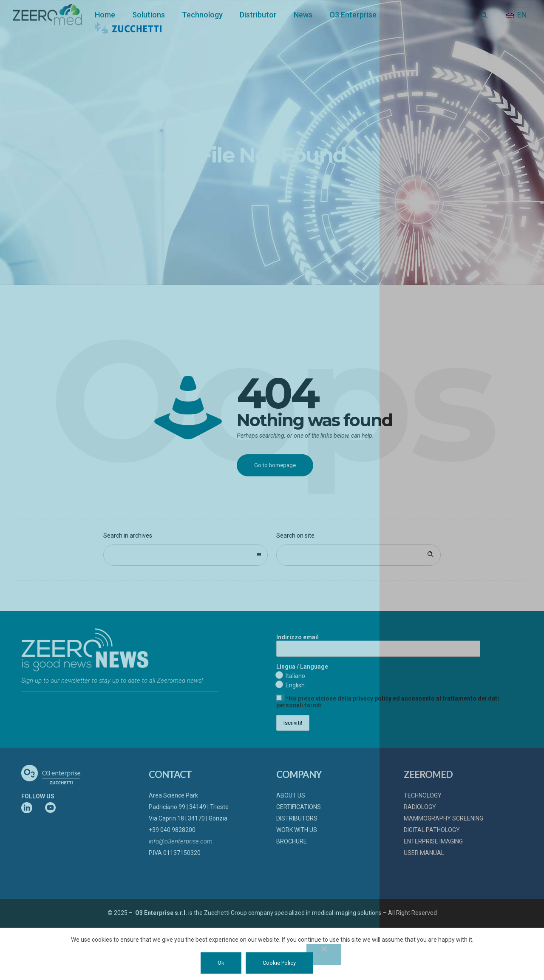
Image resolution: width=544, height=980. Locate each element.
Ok (221, 963)
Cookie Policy (279, 963)
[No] (324, 954)
